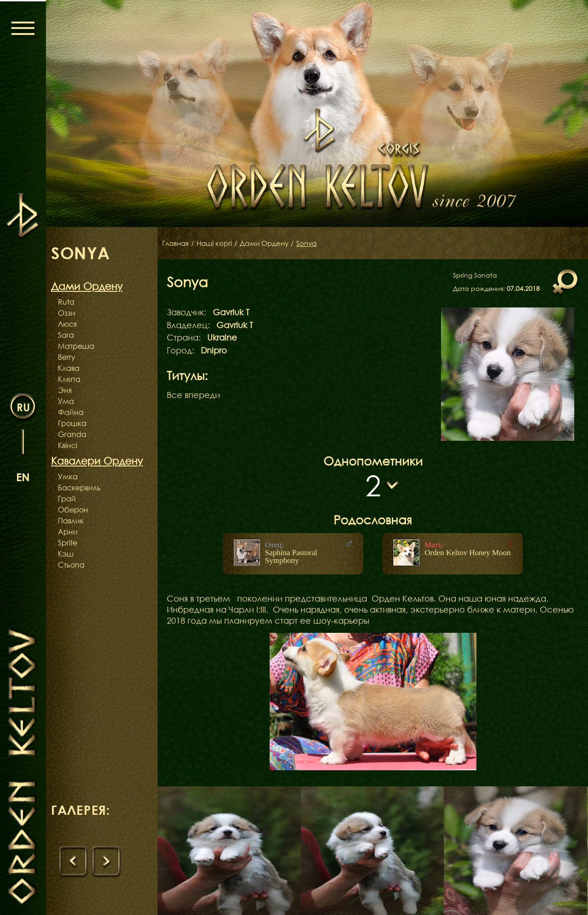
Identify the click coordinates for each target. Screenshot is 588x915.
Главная (176, 243)
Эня (65, 390)
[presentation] (74, 863)
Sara (66, 335)
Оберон (73, 510)
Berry (67, 357)
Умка (68, 477)
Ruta (66, 302)
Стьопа (71, 565)
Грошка (72, 423)
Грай (67, 499)
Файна (71, 412)
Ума (66, 401)
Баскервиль (79, 488)
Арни (68, 532)
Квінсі (68, 445)
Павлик (71, 521)
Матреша (76, 346)
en (23, 476)
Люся (67, 324)
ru (23, 406)
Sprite (68, 543)
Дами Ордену (270, 243)
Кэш (66, 554)
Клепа (69, 379)
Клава (69, 368)
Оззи (67, 313)
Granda (72, 434)
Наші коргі (217, 243)
